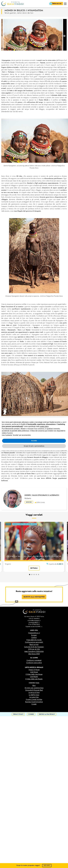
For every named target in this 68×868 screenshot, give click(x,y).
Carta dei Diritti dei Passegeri (34, 647)
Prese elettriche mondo (34, 640)
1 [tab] (30, 575)
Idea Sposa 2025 (34, 654)
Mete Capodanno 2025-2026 (34, 651)
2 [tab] (32, 575)
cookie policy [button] (44, 426)
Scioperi (34, 635)
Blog (34, 686)
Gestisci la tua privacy (47, 714)
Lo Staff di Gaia (34, 695)
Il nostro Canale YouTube (34, 699)
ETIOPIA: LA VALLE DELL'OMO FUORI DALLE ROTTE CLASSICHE (34, 556)
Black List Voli (34, 645)
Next (64, 36)
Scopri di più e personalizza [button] (34, 446)
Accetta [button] (34, 441)
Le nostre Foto (34, 697)
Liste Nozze (34, 672)
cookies (31, 714)
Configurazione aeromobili (34, 642)
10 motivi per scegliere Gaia (34, 688)
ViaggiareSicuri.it (34, 633)
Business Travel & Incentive (34, 702)
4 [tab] (36, 575)
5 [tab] (39, 575)
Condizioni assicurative (34, 663)
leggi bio (30, 502)
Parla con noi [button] (56, 4)
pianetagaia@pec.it (34, 623)
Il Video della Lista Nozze (34, 674)
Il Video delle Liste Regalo (34, 679)
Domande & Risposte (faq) (34, 690)
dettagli (34, 568)
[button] (65, 3)
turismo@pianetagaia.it (34, 621)
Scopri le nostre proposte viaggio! (34, 865)
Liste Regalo (34, 677)
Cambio (34, 638)
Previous (4, 36)
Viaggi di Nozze (34, 670)
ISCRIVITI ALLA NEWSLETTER (34, 597)
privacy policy (18, 714)
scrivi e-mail (41, 502)
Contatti (34, 704)
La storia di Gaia (34, 693)
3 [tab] (34, 575)
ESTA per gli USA (34, 649)
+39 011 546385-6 (34, 619)
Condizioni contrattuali (34, 660)
